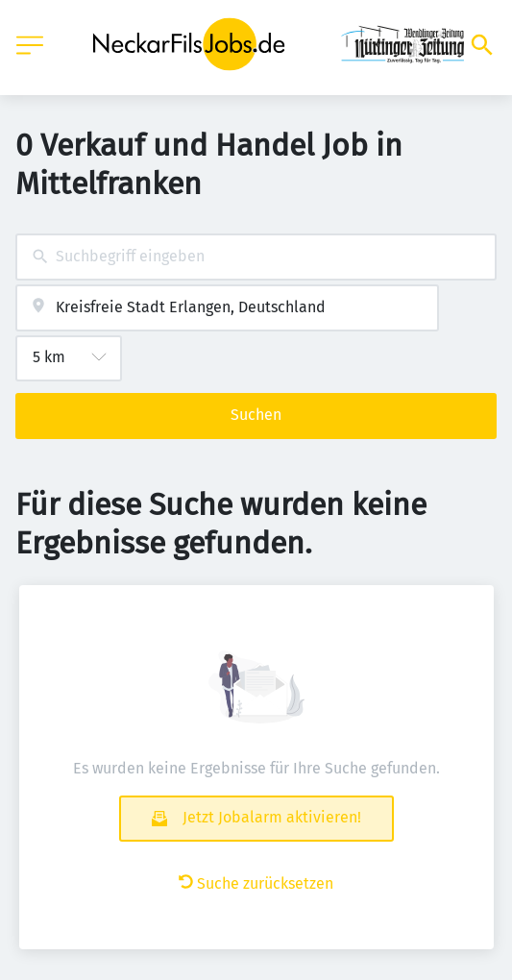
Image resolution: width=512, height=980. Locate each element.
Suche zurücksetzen (256, 883)
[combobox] (256, 257)
